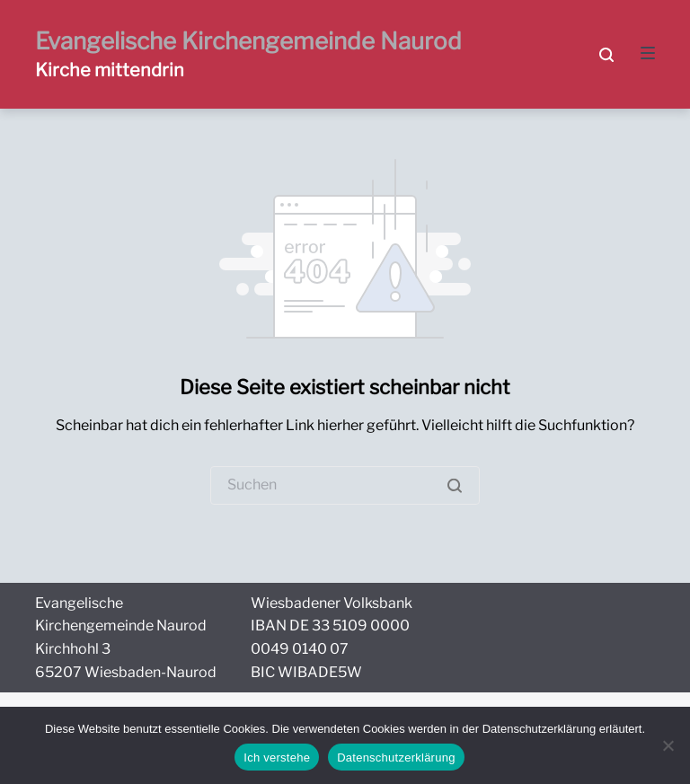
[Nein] (668, 745)
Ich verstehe (277, 758)
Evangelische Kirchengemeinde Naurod (248, 41)
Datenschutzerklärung (396, 758)
